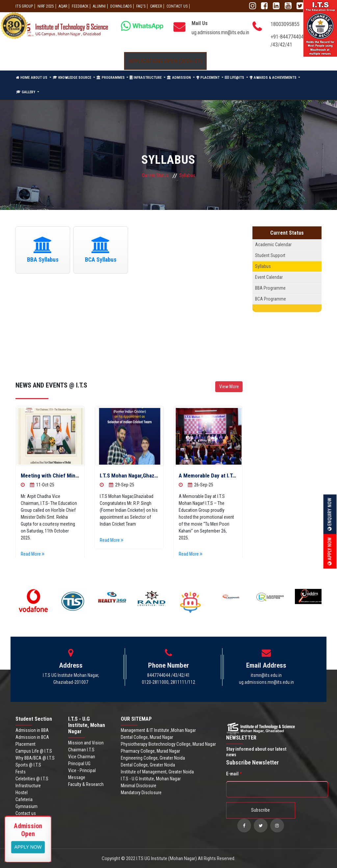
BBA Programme (270, 288)
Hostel (22, 793)
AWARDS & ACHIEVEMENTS (273, 78)
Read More (35, 554)
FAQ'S (141, 6)
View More (229, 387)
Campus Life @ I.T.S (34, 751)
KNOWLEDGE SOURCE (72, 78)
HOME (23, 78)
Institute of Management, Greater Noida (157, 772)
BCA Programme (271, 299)
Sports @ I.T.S (28, 765)
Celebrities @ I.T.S (32, 779)
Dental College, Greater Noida (148, 765)
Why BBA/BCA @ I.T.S (35, 758)
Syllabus (263, 266)
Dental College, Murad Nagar (147, 737)
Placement (26, 744)
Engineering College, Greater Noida (153, 758)
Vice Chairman (82, 757)
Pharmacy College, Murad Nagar (150, 751)
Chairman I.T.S (81, 750)
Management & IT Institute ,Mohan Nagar (158, 730)
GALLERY (26, 92)
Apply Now (330, 551)
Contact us (26, 813)
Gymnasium (26, 806)
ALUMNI (99, 6)
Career (156, 6)
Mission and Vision (86, 743)
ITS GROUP (24, 6)
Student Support (270, 255)
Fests (21, 772)
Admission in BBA (32, 730)
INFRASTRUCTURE (146, 78)
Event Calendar (269, 277)
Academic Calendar (273, 245)
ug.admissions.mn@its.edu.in (220, 32)
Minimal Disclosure (139, 786)
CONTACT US (177, 6)
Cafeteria (24, 799)
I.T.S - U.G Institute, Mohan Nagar (151, 779)
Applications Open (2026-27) (165, 61)
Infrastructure (28, 786)
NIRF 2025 (46, 6)
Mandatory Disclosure (141, 793)
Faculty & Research (86, 784)
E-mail (234, 774)
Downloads (121, 6)
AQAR (63, 6)
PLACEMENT (208, 78)
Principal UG (79, 764)
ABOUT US (40, 78)
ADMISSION (179, 78)
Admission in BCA (32, 737)
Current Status (155, 175)
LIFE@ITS (235, 78)
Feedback (80, 6)
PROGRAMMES (111, 78)
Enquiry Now (330, 514)
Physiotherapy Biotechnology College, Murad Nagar (168, 744)
